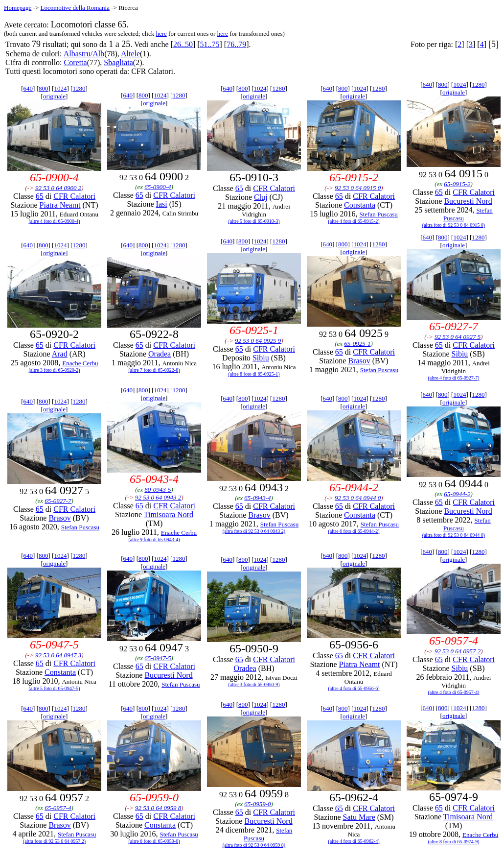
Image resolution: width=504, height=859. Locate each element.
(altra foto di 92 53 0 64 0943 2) (254, 531)
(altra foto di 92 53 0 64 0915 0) (454, 225)
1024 (60, 88)
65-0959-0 (257, 804)
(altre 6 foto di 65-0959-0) (154, 841)
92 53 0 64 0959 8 (158, 808)
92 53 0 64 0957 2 (458, 651)
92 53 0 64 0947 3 (58, 655)
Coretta (76, 62)
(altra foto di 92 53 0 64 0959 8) (254, 845)
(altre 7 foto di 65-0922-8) (154, 370)
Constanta (360, 205)
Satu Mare (359, 817)
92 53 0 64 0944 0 (358, 498)
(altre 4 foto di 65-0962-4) (354, 841)
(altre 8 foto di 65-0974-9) (454, 842)
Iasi (162, 204)
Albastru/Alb (84, 54)
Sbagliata (118, 62)
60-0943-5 (158, 489)
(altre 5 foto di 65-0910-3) (254, 221)
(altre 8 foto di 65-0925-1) (254, 374)
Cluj (261, 197)
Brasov (359, 361)
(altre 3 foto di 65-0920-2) (55, 370)
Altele (130, 54)
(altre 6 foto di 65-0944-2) (354, 531)
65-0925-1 (357, 344)
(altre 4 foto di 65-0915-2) (354, 221)
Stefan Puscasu (378, 214)
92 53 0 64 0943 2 (158, 497)
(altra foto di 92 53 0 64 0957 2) (54, 841)
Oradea (160, 354)
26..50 (183, 44)
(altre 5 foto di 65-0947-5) (55, 688)
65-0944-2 (457, 494)
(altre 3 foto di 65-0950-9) (254, 684)
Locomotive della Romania (75, 8)
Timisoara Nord (169, 514)
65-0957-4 (58, 808)
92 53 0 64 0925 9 (258, 341)
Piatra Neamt (60, 205)
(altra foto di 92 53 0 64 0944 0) (454, 535)
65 (40, 196)
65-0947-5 (158, 658)
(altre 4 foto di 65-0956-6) (354, 688)
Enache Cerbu (80, 363)
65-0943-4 (257, 498)
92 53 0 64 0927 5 (458, 337)
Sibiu (261, 358)
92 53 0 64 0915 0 (358, 188)
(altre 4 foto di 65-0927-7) (454, 378)
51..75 (210, 44)
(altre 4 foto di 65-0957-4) (454, 692)
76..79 (236, 44)
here (161, 34)
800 (44, 88)
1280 (79, 88)
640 (28, 88)
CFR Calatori (74, 196)
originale (54, 96)
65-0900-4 (158, 187)
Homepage (18, 8)
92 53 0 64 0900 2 (58, 188)
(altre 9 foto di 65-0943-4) (154, 539)
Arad (60, 354)
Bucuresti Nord (468, 201)
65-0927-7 (58, 501)
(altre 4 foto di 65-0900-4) (55, 221)
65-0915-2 (457, 184)
